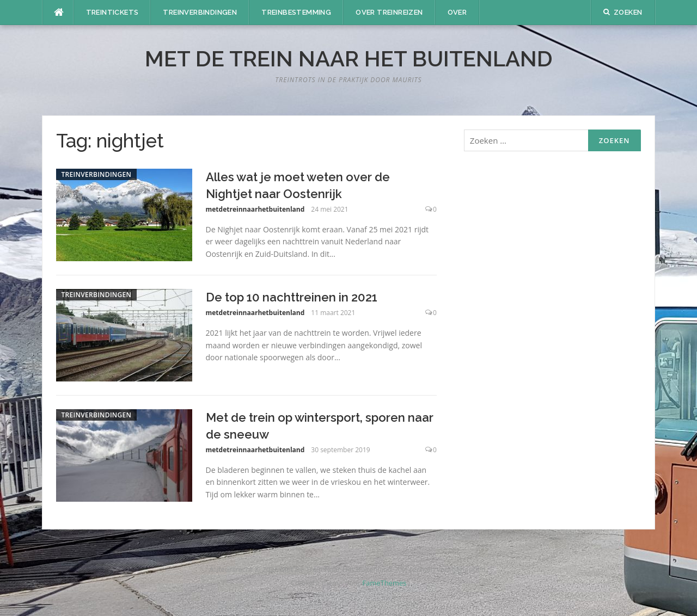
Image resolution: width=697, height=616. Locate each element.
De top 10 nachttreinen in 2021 (292, 297)
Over (457, 12)
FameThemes (384, 583)
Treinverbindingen (200, 12)
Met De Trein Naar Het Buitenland (349, 58)
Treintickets (112, 12)
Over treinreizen (389, 12)
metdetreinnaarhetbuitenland (255, 209)
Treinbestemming (296, 12)
